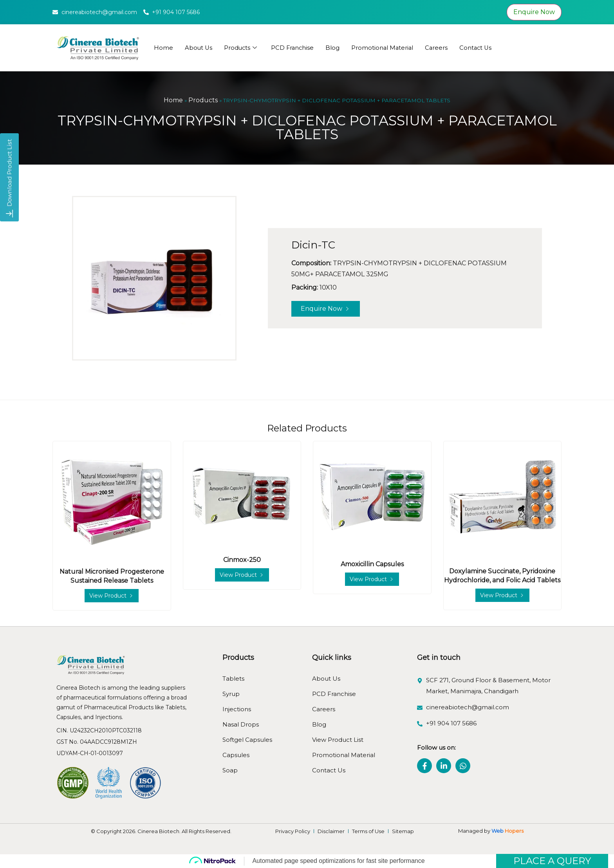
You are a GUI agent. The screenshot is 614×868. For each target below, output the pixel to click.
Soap (230, 770)
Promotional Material (386, 48)
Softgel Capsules (247, 740)
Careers (440, 48)
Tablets (233, 679)
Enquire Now (534, 12)
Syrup (231, 694)
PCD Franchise (294, 48)
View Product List (338, 740)
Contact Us (480, 48)
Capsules (236, 755)
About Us (199, 48)
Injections (237, 709)
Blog (335, 48)
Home (163, 48)
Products (242, 48)
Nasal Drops (241, 724)
